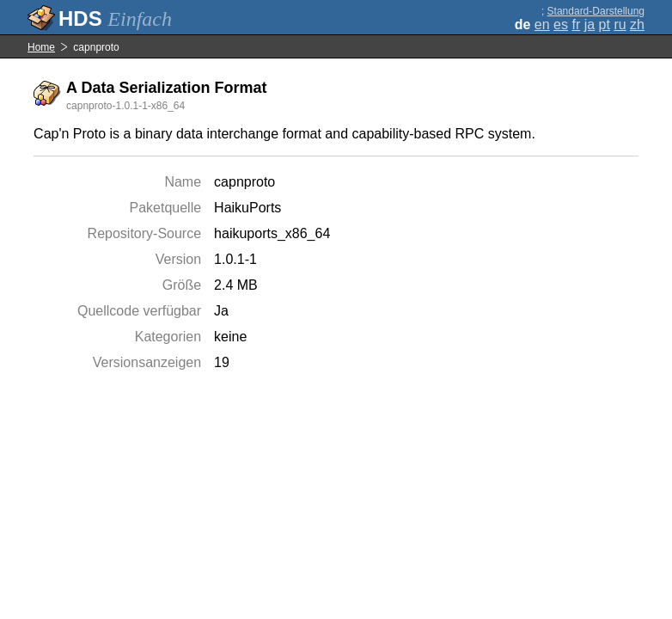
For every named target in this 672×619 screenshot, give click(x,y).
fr (576, 25)
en (542, 25)
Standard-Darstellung (596, 11)
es (561, 25)
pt (605, 25)
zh (637, 25)
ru (620, 25)
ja (590, 25)
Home (41, 47)
